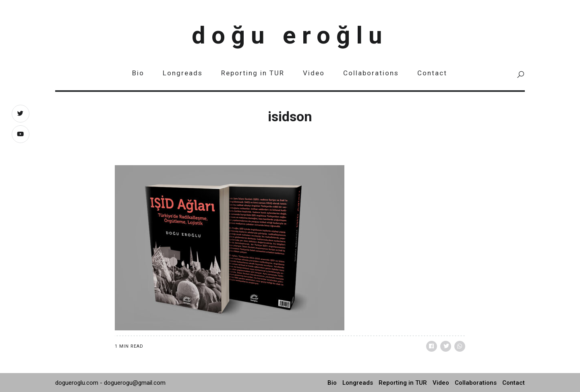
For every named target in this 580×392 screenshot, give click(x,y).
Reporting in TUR (253, 73)
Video (314, 73)
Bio (138, 73)
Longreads (183, 73)
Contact (432, 73)
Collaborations (371, 73)
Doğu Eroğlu (290, 35)
